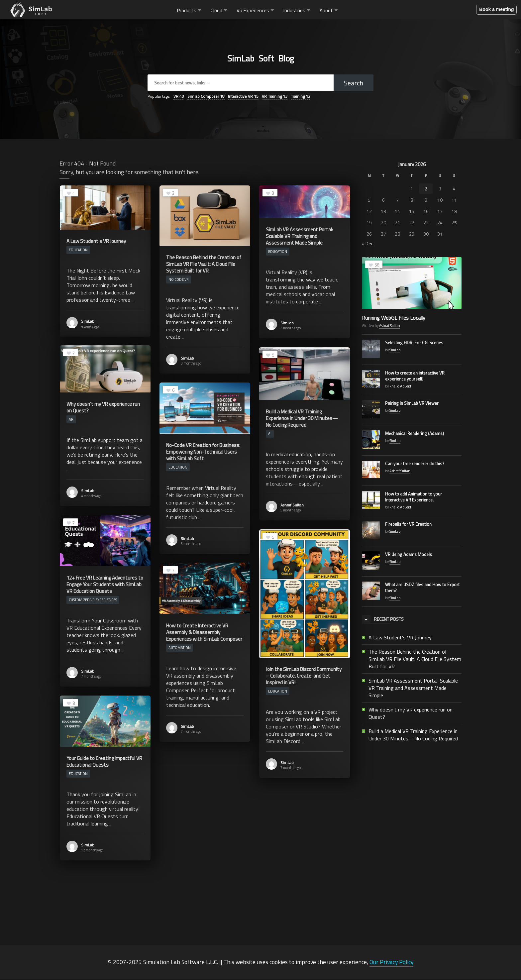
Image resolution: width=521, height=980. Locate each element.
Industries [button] (298, 11)
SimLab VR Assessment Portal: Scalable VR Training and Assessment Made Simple (413, 689)
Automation (180, 649)
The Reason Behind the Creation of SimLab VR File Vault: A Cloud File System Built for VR (415, 660)
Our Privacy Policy (391, 963)
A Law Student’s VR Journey (400, 638)
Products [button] (190, 11)
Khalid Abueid (400, 387)
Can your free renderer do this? (415, 465)
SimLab (88, 322)
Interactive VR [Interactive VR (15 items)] (243, 97)
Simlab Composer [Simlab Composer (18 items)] (206, 97)
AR (71, 420)
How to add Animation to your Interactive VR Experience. (414, 498)
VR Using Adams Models (409, 555)
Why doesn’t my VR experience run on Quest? (411, 714)
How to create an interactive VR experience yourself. (415, 377)
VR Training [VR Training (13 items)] (275, 97)
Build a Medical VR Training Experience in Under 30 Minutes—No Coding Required (413, 736)
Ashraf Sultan (292, 506)
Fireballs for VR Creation (408, 525)
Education (78, 251)
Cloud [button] (220, 11)
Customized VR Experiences (93, 601)
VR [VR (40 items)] (179, 97)
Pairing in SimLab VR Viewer (412, 404)
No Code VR (179, 280)
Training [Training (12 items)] (301, 97)
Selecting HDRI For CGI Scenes (414, 344)
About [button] (329, 11)
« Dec (367, 244)
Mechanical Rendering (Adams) (415, 434)
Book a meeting (496, 10)
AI (270, 435)
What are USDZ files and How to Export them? (422, 589)
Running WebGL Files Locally (394, 319)
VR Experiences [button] (256, 11)
